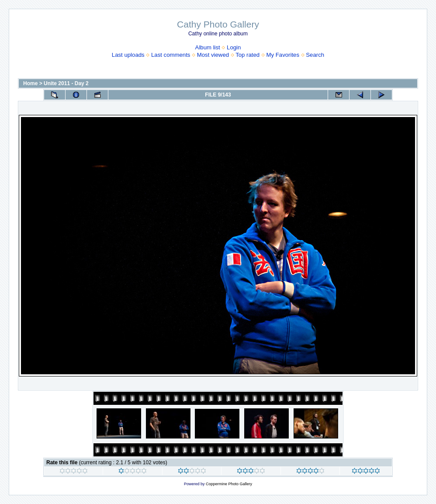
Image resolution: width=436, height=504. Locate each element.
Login (234, 47)
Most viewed (213, 55)
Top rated (247, 55)
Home (30, 83)
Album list (208, 47)
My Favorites (283, 55)
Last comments (171, 55)
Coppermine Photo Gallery (229, 484)
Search (315, 55)
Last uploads (128, 55)
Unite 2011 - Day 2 (66, 83)
